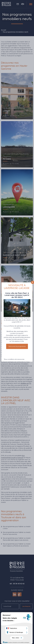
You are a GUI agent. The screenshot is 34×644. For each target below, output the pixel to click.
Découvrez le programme (17, 346)
